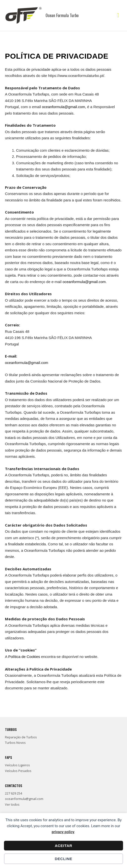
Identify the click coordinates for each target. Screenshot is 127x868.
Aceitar (63, 846)
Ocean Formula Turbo (62, 15)
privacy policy (63, 832)
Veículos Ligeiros (17, 765)
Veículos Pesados (18, 771)
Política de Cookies (24, 657)
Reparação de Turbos (21, 737)
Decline (63, 859)
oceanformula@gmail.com (63, 107)
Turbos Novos (15, 743)
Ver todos (12, 804)
